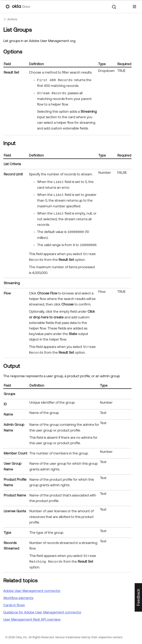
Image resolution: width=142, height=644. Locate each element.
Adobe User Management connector (32, 591)
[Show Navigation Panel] (134, 7)
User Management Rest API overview (32, 619)
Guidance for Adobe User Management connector (42, 612)
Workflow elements (18, 598)
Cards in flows (14, 605)
